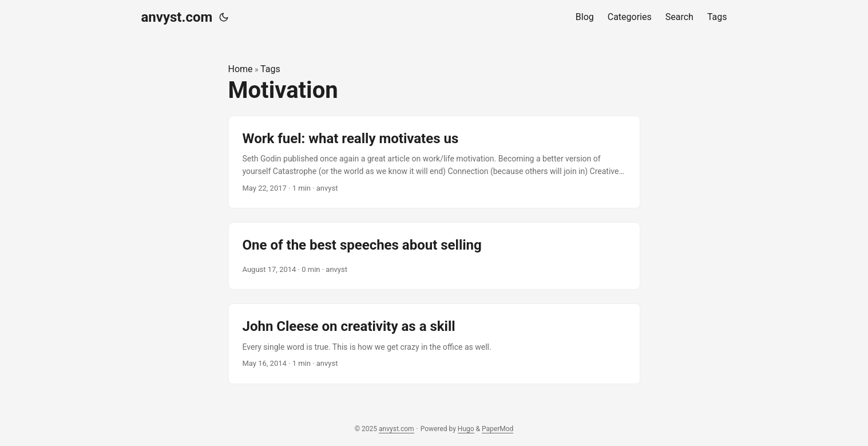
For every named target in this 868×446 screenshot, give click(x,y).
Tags (270, 69)
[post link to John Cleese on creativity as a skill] (434, 344)
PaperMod (498, 429)
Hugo (466, 429)
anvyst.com (177, 17)
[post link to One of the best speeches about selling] (434, 256)
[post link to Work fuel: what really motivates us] (434, 162)
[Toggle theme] (224, 17)
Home (241, 69)
